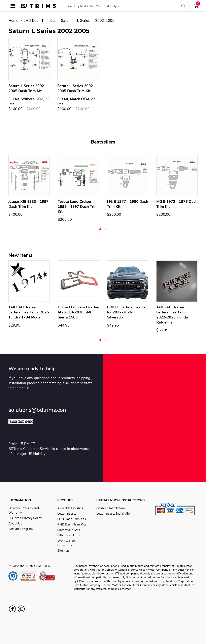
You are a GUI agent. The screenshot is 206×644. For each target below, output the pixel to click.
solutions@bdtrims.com (38, 410)
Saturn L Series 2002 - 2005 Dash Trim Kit (28, 88)
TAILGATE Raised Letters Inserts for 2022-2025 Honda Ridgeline (172, 315)
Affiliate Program (21, 529)
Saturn (66, 21)
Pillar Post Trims (69, 535)
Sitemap (63, 551)
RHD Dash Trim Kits (72, 524)
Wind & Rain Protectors (66, 543)
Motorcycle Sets (69, 530)
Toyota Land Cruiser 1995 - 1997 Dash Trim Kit (78, 207)
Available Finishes (70, 508)
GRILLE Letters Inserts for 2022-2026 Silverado (126, 312)
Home (13, 21)
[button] (100, 229)
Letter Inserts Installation (114, 514)
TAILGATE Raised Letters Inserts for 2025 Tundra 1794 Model (29, 312)
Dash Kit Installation (111, 508)
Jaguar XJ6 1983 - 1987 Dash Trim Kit (28, 204)
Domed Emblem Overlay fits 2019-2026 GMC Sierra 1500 (78, 312)
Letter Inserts (67, 514)
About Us (15, 523)
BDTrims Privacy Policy (25, 518)
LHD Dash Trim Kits (40, 21)
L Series (83, 21)
